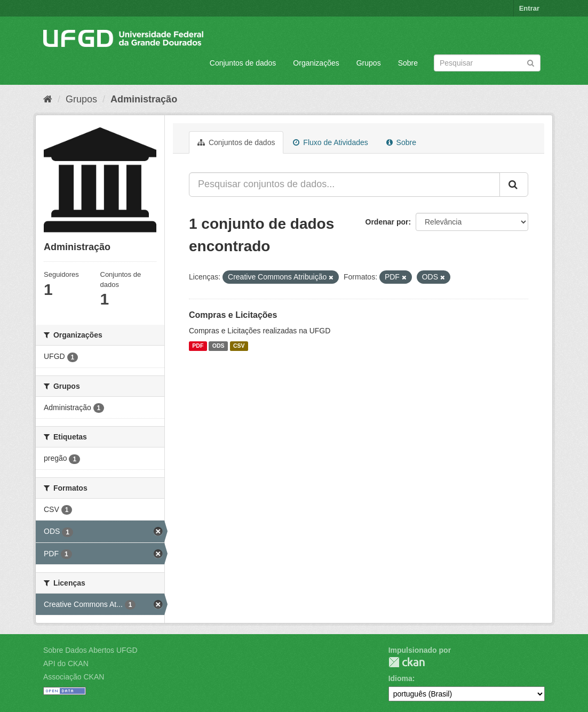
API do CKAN (66, 663)
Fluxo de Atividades (330, 142)
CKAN (407, 662)
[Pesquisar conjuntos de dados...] (344, 185)
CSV (239, 346)
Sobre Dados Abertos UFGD (90, 650)
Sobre (408, 63)
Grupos (369, 63)
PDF (198, 346)
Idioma (400, 678)
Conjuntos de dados (243, 63)
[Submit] (531, 62)
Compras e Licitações (233, 315)
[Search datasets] (487, 63)
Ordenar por (387, 222)
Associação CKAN (74, 677)
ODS (218, 346)
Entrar (529, 8)
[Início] (48, 99)
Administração (144, 99)
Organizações (316, 63)
